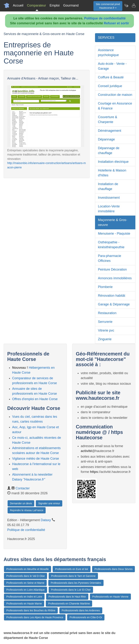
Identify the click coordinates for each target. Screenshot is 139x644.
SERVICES (106, 38)
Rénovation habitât (111, 296)
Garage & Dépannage (114, 304)
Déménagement (109, 131)
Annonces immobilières (115, 278)
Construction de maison (115, 95)
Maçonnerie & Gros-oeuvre (112, 222)
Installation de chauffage (108, 186)
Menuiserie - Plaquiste (114, 234)
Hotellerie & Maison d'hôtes (112, 173)
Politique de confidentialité (105, 18)
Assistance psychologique (108, 53)
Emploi (55, 5)
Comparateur (36, 5)
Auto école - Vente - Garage (112, 66)
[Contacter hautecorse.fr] (134, 5)
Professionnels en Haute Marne (24, 604)
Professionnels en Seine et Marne (25, 583)
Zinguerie (105, 339)
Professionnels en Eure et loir (72, 569)
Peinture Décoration (112, 269)
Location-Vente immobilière (109, 209)
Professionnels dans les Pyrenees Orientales (76, 583)
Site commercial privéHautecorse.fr (108, 6)
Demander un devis (21, 503)
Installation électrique (113, 162)
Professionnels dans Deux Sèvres (113, 569)
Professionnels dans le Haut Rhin (67, 597)
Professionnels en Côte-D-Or (86, 617)
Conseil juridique (110, 86)
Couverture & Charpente (108, 119)
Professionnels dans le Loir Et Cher (71, 590)
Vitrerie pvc (106, 330)
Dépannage (106, 139)
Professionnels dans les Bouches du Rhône (31, 610)
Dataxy (46, 520)
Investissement (109, 198)
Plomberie (105, 287)
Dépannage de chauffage (109, 151)
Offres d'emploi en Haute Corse (35, 399)
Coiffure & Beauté (111, 77)
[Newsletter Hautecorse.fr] (126, 5)
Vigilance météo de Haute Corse (36, 459)
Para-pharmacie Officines (109, 258)
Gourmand (71, 5)
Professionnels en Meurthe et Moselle (28, 569)
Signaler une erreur (49, 503)
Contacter (23, 488)
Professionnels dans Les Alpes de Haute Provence (35, 617)
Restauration (107, 313)
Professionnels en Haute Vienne (110, 597)
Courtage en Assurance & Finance (115, 106)
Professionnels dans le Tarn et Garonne (73, 576)
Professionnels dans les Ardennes (81, 610)
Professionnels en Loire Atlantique (26, 590)
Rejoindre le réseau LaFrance (27, 510)
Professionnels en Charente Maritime (69, 604)
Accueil (18, 5)
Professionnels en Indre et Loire (24, 597)
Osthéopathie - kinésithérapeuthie (111, 245)
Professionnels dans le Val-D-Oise (26, 576)
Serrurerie (105, 322)
